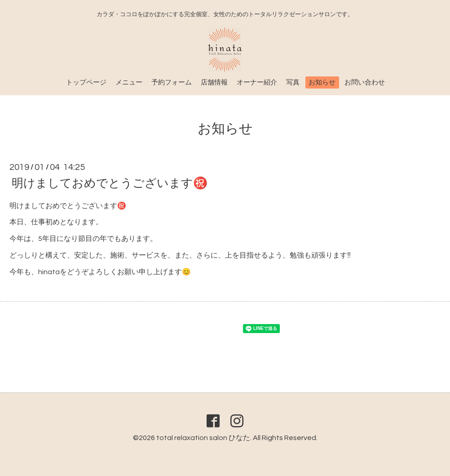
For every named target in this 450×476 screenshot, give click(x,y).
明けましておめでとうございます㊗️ (110, 183)
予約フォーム (172, 82)
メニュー (129, 82)
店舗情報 (214, 82)
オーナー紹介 (257, 82)
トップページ (86, 82)
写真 (293, 82)
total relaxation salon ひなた (203, 438)
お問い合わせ (365, 82)
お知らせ (322, 82)
